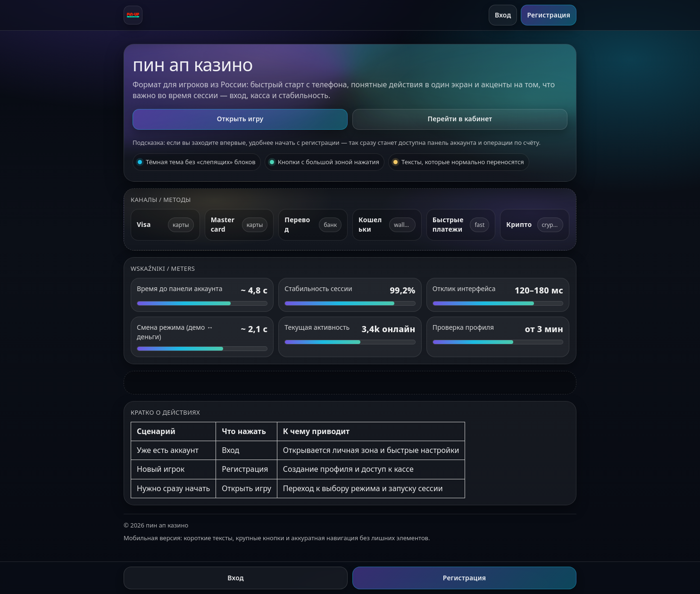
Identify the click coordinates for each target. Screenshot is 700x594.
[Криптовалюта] (535, 225)
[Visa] (165, 225)
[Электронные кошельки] (387, 225)
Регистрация (549, 15)
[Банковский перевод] (313, 225)
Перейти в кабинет (460, 119)
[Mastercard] (239, 225)
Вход (503, 15)
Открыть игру (240, 119)
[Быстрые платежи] (461, 225)
